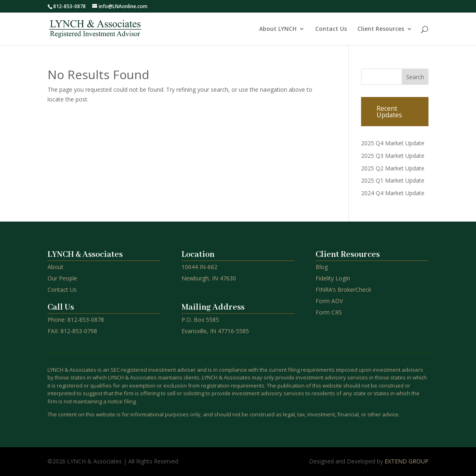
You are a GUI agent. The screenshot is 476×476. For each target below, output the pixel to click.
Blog (322, 267)
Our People (62, 278)
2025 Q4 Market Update (393, 143)
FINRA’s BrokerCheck (343, 290)
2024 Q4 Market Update (393, 193)
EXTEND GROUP (407, 461)
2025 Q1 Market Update (393, 180)
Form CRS (329, 312)
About (55, 267)
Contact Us (331, 29)
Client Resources (381, 29)
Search (415, 77)
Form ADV (329, 301)
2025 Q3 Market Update (393, 156)
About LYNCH (278, 29)
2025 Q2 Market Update (393, 168)
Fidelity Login (333, 278)
